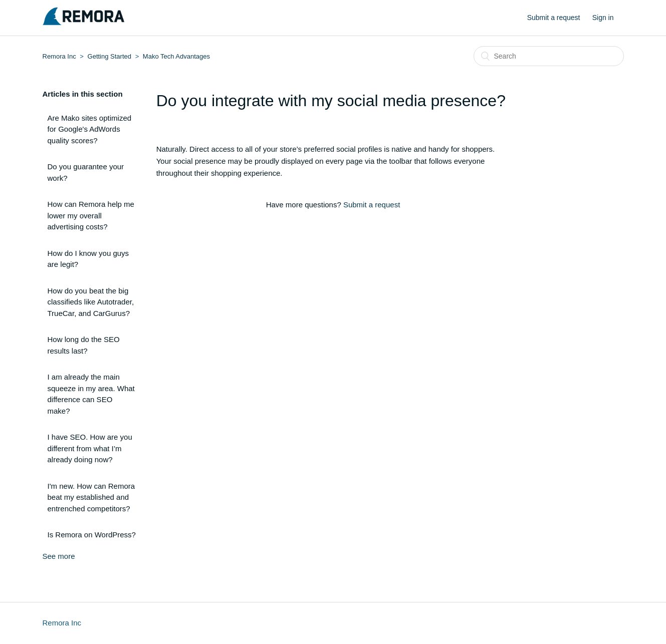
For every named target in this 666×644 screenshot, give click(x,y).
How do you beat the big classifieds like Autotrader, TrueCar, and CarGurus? (91, 302)
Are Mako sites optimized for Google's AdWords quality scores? (90, 129)
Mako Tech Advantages (176, 56)
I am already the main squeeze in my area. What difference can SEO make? (91, 394)
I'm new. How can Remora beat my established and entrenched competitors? (91, 497)
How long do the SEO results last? (84, 345)
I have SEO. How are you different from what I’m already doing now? (90, 448)
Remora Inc (59, 56)
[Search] (549, 56)
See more (59, 556)
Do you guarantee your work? (86, 172)
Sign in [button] (603, 18)
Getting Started (109, 56)
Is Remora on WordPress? (92, 535)
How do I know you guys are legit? (88, 259)
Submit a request (554, 18)
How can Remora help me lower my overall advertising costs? (91, 215)
